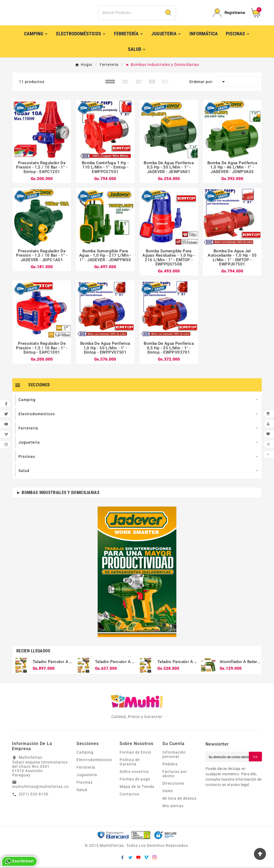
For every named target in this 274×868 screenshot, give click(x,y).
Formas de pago (135, 780)
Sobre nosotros (134, 773)
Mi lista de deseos (179, 800)
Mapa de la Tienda (137, 788)
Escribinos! (19, 861)
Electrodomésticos (94, 761)
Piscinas (85, 784)
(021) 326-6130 (34, 795)
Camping (85, 754)
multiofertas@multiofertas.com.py (45, 788)
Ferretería (86, 769)
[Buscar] (130, 13)
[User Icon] (229, 14)
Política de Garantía (130, 763)
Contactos (130, 795)
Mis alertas (173, 807)
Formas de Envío (135, 754)
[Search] (168, 13)
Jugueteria (87, 776)
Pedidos (170, 765)
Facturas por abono (175, 775)
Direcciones (173, 785)
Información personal (174, 756)
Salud (82, 791)
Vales (168, 792)
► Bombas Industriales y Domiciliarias (58, 494)
